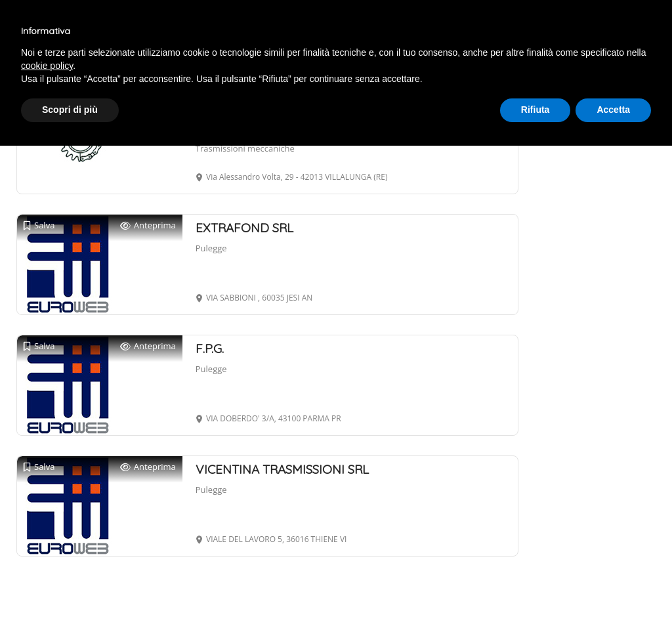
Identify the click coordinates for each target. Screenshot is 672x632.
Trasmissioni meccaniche (245, 148)
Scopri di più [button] (70, 110)
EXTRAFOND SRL (244, 228)
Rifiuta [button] (535, 110)
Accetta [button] (613, 110)
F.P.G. (210, 348)
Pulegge (211, 248)
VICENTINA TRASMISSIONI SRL (282, 469)
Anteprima (148, 225)
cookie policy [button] (47, 66)
